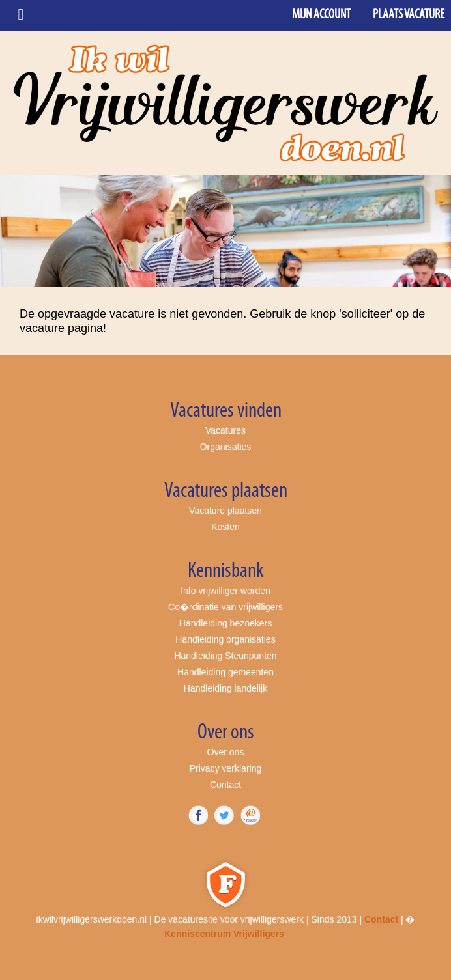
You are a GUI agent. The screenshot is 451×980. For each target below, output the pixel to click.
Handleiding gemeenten (225, 672)
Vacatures (225, 430)
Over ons (226, 752)
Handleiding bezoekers (225, 623)
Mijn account (321, 15)
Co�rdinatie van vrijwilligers (225, 607)
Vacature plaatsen (225, 511)
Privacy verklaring (225, 768)
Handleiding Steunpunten (225, 656)
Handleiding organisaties (225, 639)
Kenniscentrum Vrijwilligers (224, 934)
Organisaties (226, 447)
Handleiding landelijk (225, 688)
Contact (225, 785)
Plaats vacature (409, 15)
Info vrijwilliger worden (225, 591)
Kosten (225, 527)
